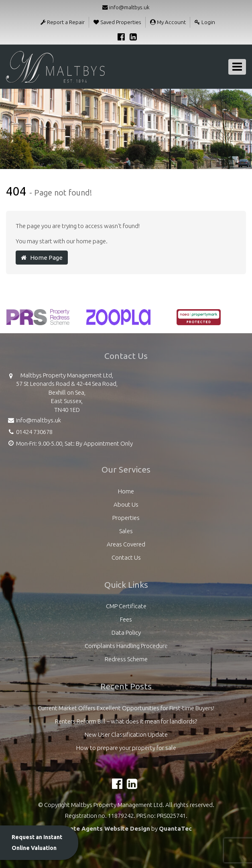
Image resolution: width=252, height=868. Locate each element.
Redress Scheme (126, 659)
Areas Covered (126, 544)
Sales (126, 531)
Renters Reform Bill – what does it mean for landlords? (126, 721)
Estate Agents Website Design (105, 828)
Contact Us (126, 557)
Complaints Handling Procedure (126, 646)
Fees (126, 619)
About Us (126, 504)
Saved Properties (117, 22)
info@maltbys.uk (126, 7)
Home (126, 491)
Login (205, 22)
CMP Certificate (126, 606)
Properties (126, 518)
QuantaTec (175, 828)
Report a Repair (63, 22)
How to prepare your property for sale (126, 748)
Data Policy (126, 633)
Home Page (42, 258)
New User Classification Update (126, 735)
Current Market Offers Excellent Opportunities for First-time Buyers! (126, 708)
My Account (168, 22)
